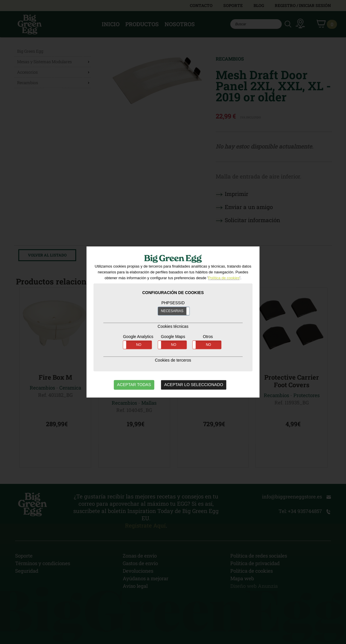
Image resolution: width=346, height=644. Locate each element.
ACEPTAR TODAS (134, 385)
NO (139, 345)
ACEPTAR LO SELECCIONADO (194, 385)
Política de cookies (224, 278)
